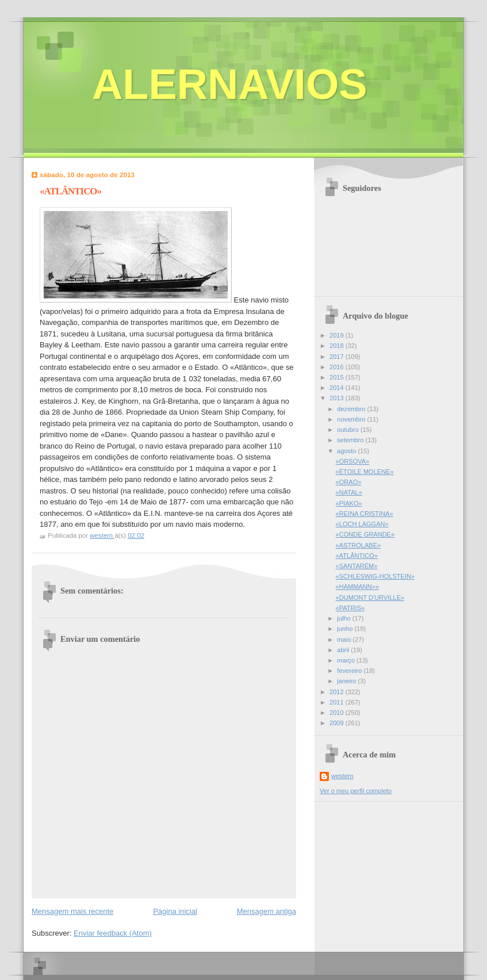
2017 (338, 357)
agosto (347, 451)
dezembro (352, 409)
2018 (338, 346)
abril (344, 650)
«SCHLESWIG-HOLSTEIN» (375, 576)
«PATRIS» (350, 608)
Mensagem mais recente (72, 911)
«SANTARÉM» (357, 566)
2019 (338, 335)
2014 (338, 388)
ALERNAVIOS (230, 84)
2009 (338, 723)
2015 (338, 377)
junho (346, 629)
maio (345, 640)
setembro (351, 440)
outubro (349, 430)
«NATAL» (349, 492)
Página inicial (175, 911)
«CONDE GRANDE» (365, 534)
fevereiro (350, 671)
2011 (338, 702)
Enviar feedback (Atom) (113, 933)
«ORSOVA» (353, 461)
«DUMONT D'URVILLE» (370, 598)
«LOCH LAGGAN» (362, 524)
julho (344, 618)
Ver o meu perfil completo (356, 791)
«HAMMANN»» (358, 587)
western (342, 776)
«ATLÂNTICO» (357, 556)
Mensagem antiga (266, 911)
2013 (338, 398)
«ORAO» (349, 482)
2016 (338, 367)
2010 (338, 713)
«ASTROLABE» (358, 545)
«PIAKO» (349, 503)
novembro (352, 419)
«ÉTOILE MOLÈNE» (365, 472)
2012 (338, 692)
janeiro (347, 681)
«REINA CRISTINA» (365, 514)
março (347, 660)
